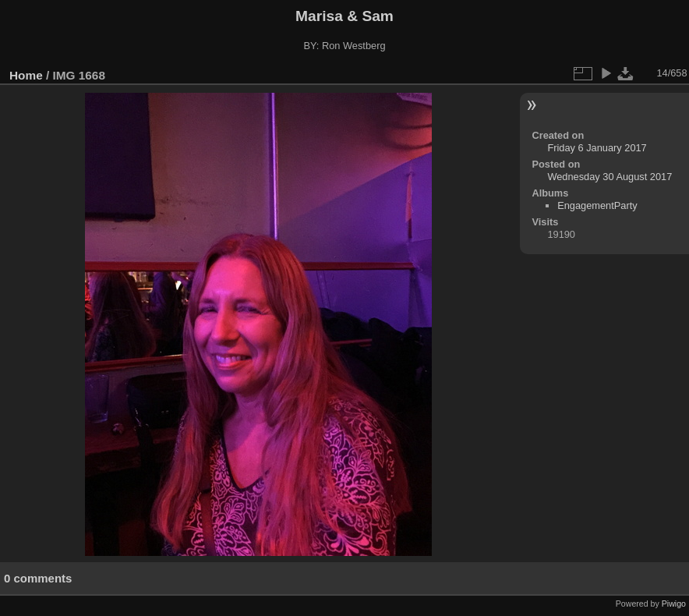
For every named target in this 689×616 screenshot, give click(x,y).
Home (26, 75)
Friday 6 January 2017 (597, 148)
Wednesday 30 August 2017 (609, 177)
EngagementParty (597, 205)
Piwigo (674, 604)
